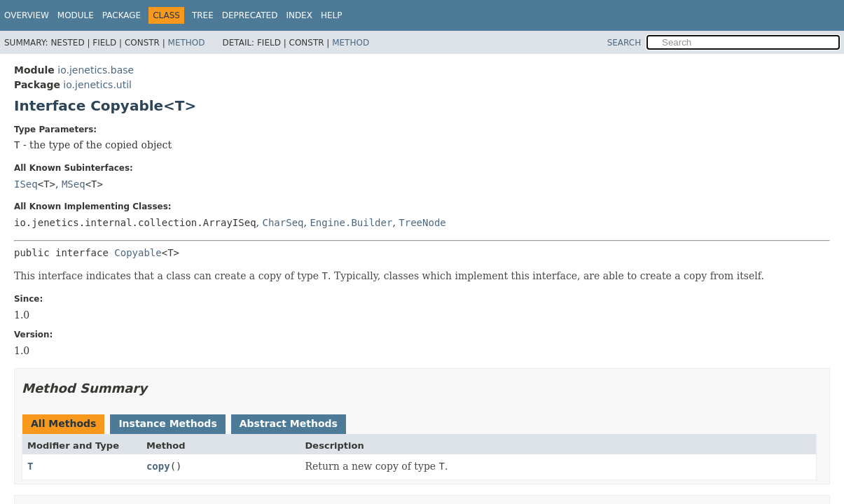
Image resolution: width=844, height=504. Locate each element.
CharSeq (283, 223)
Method (187, 43)
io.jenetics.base (96, 70)
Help (332, 15)
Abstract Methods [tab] (289, 423)
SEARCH (624, 43)
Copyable (138, 253)
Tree (203, 15)
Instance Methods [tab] (167, 423)
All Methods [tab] (63, 423)
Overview (27, 15)
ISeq (26, 184)
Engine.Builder (351, 223)
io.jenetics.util (97, 85)
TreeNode (422, 223)
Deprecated (250, 15)
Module (76, 15)
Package (122, 15)
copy (158, 466)
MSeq (74, 184)
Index (299, 15)
